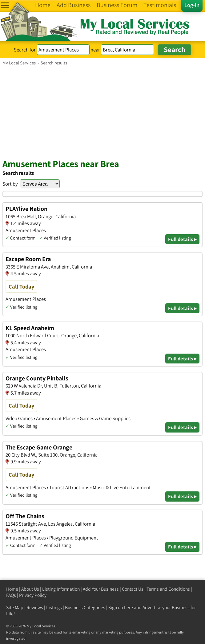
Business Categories (85, 607)
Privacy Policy (33, 595)
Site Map (15, 607)
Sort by (10, 184)
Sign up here (121, 607)
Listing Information (61, 589)
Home (12, 589)
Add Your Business (101, 589)
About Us (30, 589)
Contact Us (133, 589)
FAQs (11, 595)
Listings (54, 607)
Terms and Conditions (168, 589)
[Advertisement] (102, 112)
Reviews (35, 607)
